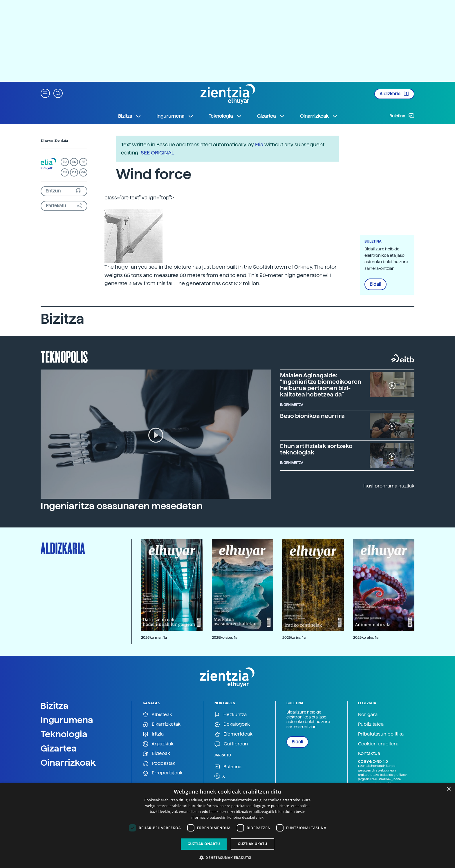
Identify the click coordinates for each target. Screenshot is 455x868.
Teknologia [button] (225, 116)
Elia (259, 144)
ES (74, 162)
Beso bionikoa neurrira (312, 416)
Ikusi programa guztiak (389, 486)
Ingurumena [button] (175, 116)
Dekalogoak (232, 724)
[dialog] (228, 826)
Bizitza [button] (130, 116)
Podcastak (159, 764)
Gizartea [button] (271, 116)
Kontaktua (369, 753)
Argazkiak (158, 744)
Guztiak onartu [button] (204, 844)
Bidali (375, 284)
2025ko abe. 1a (225, 637)
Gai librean (231, 744)
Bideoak (156, 754)
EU (65, 162)
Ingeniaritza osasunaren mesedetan (122, 506)
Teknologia (64, 734)
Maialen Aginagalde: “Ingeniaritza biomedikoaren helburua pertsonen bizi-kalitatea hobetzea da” (321, 385)
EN (65, 172)
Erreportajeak (163, 773)
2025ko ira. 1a (294, 637)
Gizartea (59, 748)
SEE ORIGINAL (158, 153)
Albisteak (157, 715)
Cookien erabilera (378, 744)
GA (83, 172)
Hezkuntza (231, 715)
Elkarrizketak (162, 724)
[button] (45, 93)
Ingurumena (67, 720)
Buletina (402, 116)
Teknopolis (64, 356)
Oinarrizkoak (68, 763)
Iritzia (153, 734)
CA (74, 172)
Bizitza (55, 706)
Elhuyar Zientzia (54, 141)
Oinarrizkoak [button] (319, 116)
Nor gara (368, 715)
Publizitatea (371, 724)
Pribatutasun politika (381, 734)
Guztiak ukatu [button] (252, 844)
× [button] (448, 789)
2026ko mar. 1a (154, 637)
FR (83, 162)
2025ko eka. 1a (366, 637)
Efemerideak (233, 734)
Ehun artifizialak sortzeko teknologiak (316, 449)
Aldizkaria (394, 94)
